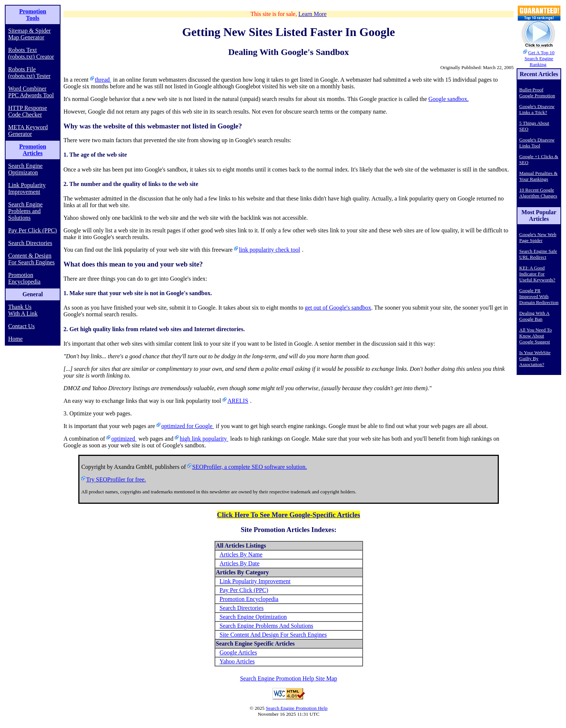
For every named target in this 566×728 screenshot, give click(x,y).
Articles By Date (240, 563)
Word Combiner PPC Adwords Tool (31, 92)
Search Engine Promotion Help (297, 708)
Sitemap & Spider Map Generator (30, 34)
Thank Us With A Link (23, 310)
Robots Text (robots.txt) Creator (31, 53)
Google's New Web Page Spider (538, 237)
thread (103, 80)
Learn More (313, 14)
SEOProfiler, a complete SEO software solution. (250, 467)
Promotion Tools (33, 15)
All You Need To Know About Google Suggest (536, 336)
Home (15, 339)
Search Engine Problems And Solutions (266, 626)
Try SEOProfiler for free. (116, 479)
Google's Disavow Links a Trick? (537, 109)
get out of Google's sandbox (338, 308)
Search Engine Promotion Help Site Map (289, 678)
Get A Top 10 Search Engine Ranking (539, 58)
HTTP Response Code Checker (28, 111)
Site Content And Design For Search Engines (273, 635)
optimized (124, 439)
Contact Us (22, 326)
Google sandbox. (448, 99)
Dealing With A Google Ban (534, 316)
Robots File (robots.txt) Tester (29, 73)
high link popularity (204, 439)
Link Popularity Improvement (27, 188)
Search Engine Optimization (253, 617)
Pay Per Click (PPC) (32, 230)
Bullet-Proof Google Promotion (537, 93)
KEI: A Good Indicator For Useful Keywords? (537, 274)
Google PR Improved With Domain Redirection (539, 296)
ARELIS (238, 401)
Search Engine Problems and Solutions (25, 211)
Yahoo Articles (237, 661)
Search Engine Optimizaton (25, 169)
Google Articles (238, 652)
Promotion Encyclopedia (24, 278)
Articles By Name (241, 554)
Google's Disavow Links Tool (537, 143)
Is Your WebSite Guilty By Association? (535, 358)
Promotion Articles (33, 150)
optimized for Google (188, 426)
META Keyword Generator (28, 130)
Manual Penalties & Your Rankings (538, 176)
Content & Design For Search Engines (31, 259)
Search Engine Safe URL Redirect (538, 254)
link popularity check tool (270, 250)
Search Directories (30, 243)
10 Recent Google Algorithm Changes (538, 193)
